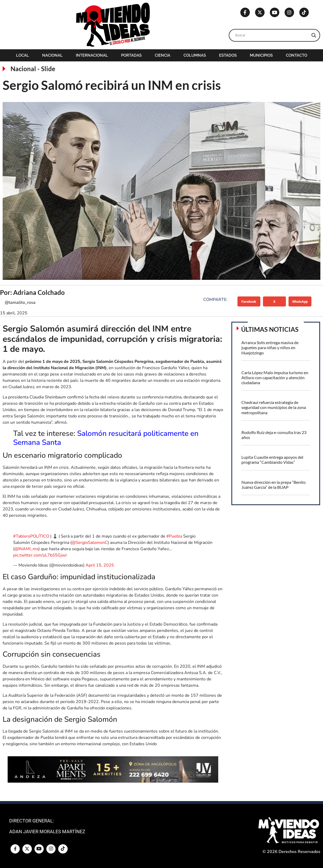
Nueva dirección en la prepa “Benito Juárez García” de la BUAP (274, 485)
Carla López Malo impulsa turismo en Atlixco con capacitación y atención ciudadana (275, 377)
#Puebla (174, 536)
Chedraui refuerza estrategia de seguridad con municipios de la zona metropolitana (274, 407)
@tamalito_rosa (20, 303)
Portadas (131, 55)
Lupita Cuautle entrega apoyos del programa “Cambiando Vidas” (272, 460)
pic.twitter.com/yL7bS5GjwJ (40, 555)
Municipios (261, 55)
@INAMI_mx (26, 549)
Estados (228, 55)
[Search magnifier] (314, 35)
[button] (249, 301)
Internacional (92, 55)
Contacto (297, 55)
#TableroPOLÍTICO (31, 536)
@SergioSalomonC (90, 543)
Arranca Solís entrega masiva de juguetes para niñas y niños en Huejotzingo (270, 347)
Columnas (195, 55)
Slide (48, 69)
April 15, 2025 (100, 565)
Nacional (52, 55)
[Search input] (272, 35)
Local (23, 55)
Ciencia (163, 55)
